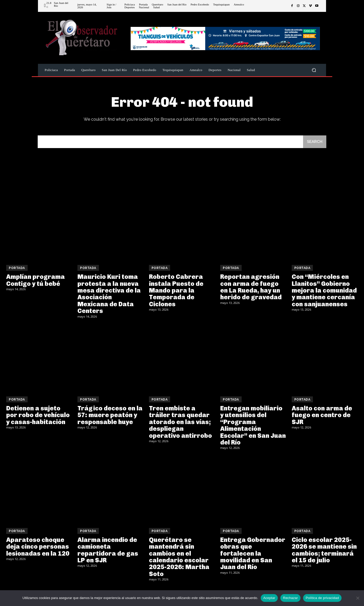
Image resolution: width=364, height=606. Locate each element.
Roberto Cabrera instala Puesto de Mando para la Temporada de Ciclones (176, 290)
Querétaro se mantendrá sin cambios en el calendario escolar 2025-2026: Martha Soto (179, 557)
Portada (17, 268)
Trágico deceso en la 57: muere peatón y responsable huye (110, 415)
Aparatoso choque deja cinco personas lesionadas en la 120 (38, 547)
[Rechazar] (358, 598)
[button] (314, 70)
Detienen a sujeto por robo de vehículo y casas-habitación (38, 415)
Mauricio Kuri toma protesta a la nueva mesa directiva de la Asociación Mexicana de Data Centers (109, 294)
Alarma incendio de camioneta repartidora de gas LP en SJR (108, 550)
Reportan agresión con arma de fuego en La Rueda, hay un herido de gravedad (251, 287)
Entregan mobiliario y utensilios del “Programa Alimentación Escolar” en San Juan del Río (253, 425)
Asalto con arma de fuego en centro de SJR (322, 415)
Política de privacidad (322, 598)
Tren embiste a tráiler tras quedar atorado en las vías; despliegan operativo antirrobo (180, 422)
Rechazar (290, 598)
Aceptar (269, 598)
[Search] (315, 142)
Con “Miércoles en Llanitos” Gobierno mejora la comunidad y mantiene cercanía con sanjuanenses (324, 290)
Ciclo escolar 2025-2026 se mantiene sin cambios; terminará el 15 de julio (324, 550)
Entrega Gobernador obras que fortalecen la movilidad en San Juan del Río (253, 553)
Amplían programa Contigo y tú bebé (35, 280)
